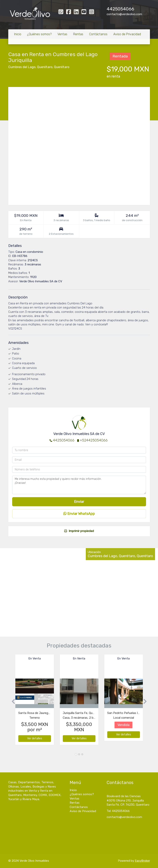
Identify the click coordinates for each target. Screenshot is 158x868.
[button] (12, 702)
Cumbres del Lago (22, 67)
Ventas (62, 34)
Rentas (78, 34)
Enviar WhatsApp (79, 514)
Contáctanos (98, 34)
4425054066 (120, 9)
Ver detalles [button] (35, 738)
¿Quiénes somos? (39, 34)
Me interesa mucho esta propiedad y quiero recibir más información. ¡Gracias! (79, 485)
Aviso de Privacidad (127, 34)
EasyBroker (142, 861)
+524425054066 (94, 440)
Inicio (18, 34)
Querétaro (45, 67)
